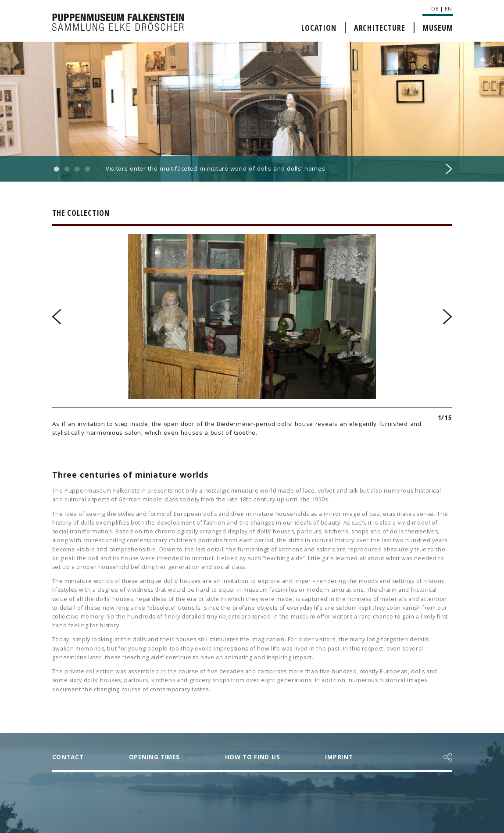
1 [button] (57, 169)
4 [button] (87, 169)
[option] (252, 112)
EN (448, 9)
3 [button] (77, 169)
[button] (448, 757)
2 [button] (67, 169)
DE (435, 9)
